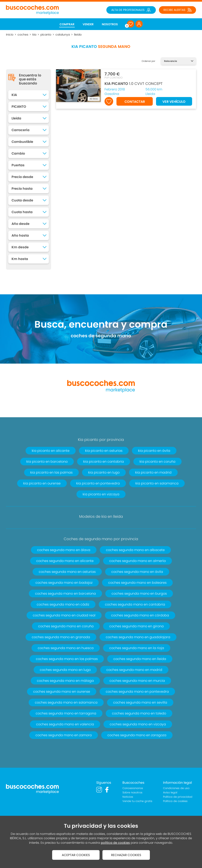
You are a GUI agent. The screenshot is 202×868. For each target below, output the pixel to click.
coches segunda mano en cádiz (63, 604)
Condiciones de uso (176, 788)
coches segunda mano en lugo (65, 670)
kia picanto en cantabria (104, 462)
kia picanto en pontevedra (98, 483)
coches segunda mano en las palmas (67, 659)
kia (34, 35)
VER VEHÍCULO (174, 102)
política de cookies (115, 843)
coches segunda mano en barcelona (65, 593)
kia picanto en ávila (154, 451)
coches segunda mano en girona (136, 626)
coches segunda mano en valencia (65, 724)
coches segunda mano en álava (64, 550)
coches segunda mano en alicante (65, 561)
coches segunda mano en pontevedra (137, 692)
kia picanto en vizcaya (101, 494)
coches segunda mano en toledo (139, 713)
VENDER (88, 24)
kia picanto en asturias (104, 451)
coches (23, 35)
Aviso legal (170, 792)
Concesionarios (133, 788)
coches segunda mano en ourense (62, 692)
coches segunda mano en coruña (66, 626)
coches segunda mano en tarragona (66, 713)
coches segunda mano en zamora (64, 735)
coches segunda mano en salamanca (66, 702)
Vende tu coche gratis (137, 801)
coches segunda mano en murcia (137, 681)
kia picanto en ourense (42, 483)
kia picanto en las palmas (51, 472)
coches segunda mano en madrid (134, 670)
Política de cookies (175, 801)
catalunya (63, 35)
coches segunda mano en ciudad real (64, 615)
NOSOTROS (110, 24)
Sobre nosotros (132, 792)
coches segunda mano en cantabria (135, 604)
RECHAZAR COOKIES (126, 855)
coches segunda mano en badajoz (64, 583)
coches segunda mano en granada (61, 637)
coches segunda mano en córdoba (140, 615)
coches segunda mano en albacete (135, 550)
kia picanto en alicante (51, 451)
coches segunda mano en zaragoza (137, 735)
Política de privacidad (178, 797)
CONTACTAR (135, 102)
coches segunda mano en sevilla (140, 702)
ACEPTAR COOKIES (76, 855)
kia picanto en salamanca (157, 483)
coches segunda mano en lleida (140, 659)
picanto (46, 35)
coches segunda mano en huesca (66, 648)
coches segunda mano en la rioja (137, 648)
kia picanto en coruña (157, 462)
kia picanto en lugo (104, 472)
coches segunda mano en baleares (137, 583)
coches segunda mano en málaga (65, 681)
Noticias (128, 797)
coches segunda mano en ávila (137, 572)
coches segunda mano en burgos (139, 593)
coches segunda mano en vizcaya (138, 724)
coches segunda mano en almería (137, 561)
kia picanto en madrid (153, 472)
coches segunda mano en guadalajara (138, 637)
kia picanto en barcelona (47, 462)
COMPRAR (67, 24)
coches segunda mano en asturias (67, 572)
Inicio (10, 35)
